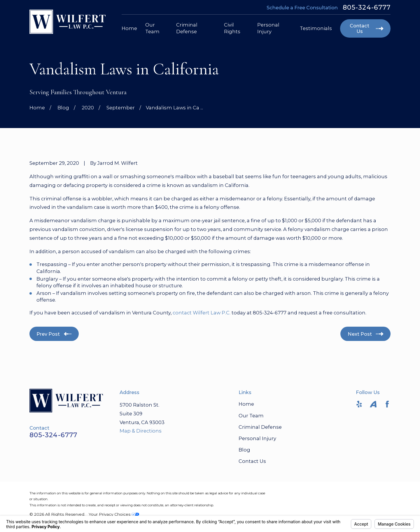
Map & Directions (141, 431)
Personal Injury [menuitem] (268, 28)
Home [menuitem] (129, 28)
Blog (244, 450)
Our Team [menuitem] (152, 28)
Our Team (251, 416)
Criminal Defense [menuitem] (187, 28)
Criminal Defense (260, 427)
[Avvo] (373, 404)
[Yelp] (359, 404)
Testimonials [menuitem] (316, 28)
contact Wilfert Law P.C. (202, 313)
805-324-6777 (367, 8)
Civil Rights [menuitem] (232, 28)
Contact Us (252, 461)
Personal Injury (257, 438)
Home (246, 404)
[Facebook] (387, 404)
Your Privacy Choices (114, 514)
